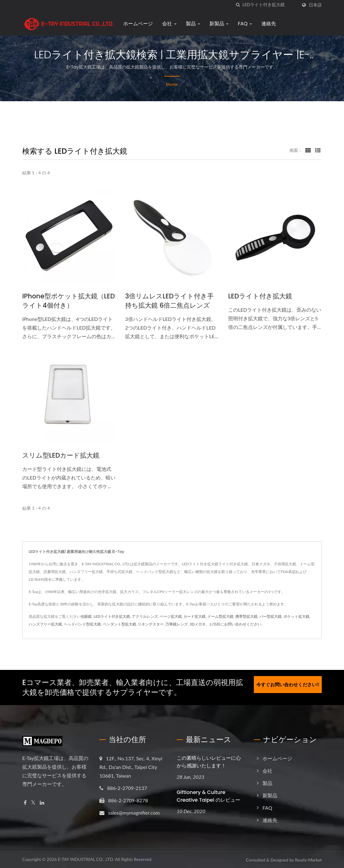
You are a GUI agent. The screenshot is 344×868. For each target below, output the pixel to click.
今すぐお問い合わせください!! (288, 683)
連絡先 (266, 24)
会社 (167, 24)
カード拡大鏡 (195, 616)
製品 (191, 24)
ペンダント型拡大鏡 (120, 624)
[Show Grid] (308, 150)
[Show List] (318, 150)
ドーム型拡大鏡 (220, 616)
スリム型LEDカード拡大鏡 (61, 455)
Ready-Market (308, 860)
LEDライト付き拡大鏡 (260, 296)
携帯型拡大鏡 (246, 616)
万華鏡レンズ (177, 624)
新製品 (217, 24)
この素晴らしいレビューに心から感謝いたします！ (209, 762)
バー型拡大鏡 (271, 616)
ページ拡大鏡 (171, 616)
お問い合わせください (243, 624)
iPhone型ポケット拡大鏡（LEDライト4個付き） (69, 301)
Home (172, 84)
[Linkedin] (42, 803)
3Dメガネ (198, 624)
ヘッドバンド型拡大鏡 (82, 624)
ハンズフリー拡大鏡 (45, 624)
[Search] (270, 5)
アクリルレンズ (145, 616)
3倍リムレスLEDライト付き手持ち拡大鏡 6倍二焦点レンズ (169, 301)
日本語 (315, 5)
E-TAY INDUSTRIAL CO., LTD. (86, 859)
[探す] (238, 5)
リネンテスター (151, 624)
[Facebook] (25, 803)
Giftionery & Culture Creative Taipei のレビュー (208, 796)
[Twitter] (33, 803)
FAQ (243, 24)
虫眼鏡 (86, 616)
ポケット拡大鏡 (296, 616)
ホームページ (136, 24)
